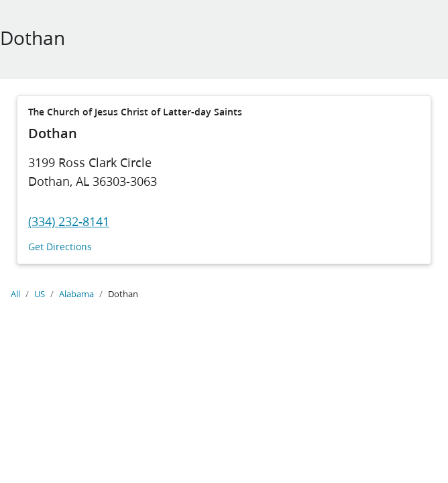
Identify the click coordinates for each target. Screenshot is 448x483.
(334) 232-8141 (69, 221)
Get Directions (60, 247)
